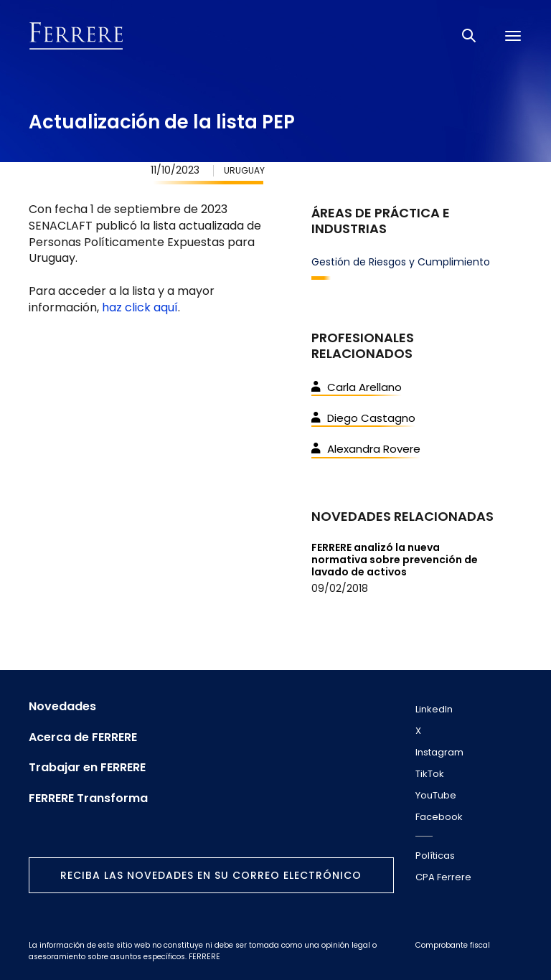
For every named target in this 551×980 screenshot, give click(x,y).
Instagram (439, 752)
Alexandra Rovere (366, 449)
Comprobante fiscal (453, 945)
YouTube (436, 795)
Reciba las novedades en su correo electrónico (211, 875)
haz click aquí (140, 307)
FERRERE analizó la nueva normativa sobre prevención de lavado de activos (395, 560)
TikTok (430, 774)
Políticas (435, 856)
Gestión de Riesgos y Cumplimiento (401, 262)
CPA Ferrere (443, 877)
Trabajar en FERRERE (87, 768)
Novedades (62, 707)
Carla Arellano (357, 387)
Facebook (439, 817)
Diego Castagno (363, 418)
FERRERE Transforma (88, 798)
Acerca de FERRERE (83, 738)
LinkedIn (434, 709)
